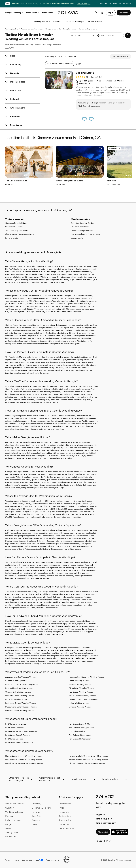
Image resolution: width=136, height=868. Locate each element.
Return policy (65, 820)
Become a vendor (95, 21)
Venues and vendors (15, 804)
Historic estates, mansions (88, 29)
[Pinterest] (101, 842)
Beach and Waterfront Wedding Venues (22, 684)
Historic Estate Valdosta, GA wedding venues (24, 763)
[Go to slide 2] (57, 87)
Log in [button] (111, 13)
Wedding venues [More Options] (42, 21)
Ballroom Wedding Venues (16, 681)
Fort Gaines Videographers (80, 735)
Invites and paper (13, 820)
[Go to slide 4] (61, 87)
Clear (78, 64)
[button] (93, 35)
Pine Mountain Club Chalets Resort (20, 234)
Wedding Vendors (12, 29)
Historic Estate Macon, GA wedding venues (23, 756)
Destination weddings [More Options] (75, 21)
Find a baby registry (107, 823)
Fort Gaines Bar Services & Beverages (21, 731)
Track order (64, 812)
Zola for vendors (125, 4)
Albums (9, 828)
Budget (9, 824)
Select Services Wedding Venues (83, 696)
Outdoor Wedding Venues (80, 707)
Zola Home (113, 4)
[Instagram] (107, 842)
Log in (101, 815)
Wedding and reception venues (32, 29)
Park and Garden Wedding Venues (20, 711)
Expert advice (33, 13)
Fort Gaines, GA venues (67, 29)
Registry (9, 816)
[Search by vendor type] (82, 35)
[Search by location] (111, 35)
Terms (72, 4)
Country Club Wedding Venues (18, 692)
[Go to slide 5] (63, 87)
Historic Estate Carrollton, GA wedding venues (88, 760)
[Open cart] (102, 13)
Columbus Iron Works (14, 227)
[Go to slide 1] (55, 87)
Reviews (36, 812)
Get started (103, 832)
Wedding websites (14, 812)
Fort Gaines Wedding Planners (82, 728)
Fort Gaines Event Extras (16, 724)
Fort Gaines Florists (77, 731)
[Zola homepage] (68, 13)
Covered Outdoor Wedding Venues (84, 699)
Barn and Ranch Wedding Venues (19, 688)
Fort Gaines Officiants (14, 728)
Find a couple (48, 13)
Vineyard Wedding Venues (80, 684)
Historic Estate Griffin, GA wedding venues (87, 763)
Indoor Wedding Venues (79, 703)
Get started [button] (124, 13)
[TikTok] (110, 842)
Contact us (64, 824)
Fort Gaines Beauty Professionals (19, 743)
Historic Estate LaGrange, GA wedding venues (88, 756)
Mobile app (11, 837)
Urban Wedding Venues (79, 681)
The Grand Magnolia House (17, 230)
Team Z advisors (66, 828)
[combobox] (110, 35)
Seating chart (12, 832)
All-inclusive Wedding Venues (81, 688)
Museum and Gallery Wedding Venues (21, 707)
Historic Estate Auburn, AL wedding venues (24, 760)
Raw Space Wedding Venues (81, 692)
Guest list (10, 808)
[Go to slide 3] (59, 87)
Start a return (65, 816)
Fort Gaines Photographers (80, 739)
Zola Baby (104, 4)
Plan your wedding (14, 13)
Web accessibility (53, 860)
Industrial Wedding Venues (16, 699)
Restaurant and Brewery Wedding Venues (86, 677)
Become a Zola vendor (43, 808)
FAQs (61, 808)
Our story (36, 804)
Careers (36, 820)
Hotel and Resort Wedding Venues (20, 696)
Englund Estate (12, 238)
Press (35, 824)
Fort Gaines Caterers (14, 739)
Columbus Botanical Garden (17, 223)
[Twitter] (104, 842)
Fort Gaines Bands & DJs (79, 724)
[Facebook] (97, 842)
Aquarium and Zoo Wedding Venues (20, 677)
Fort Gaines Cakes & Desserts (18, 735)
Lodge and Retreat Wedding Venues (20, 703)
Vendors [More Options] (57, 21)
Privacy (8, 860)
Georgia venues (51, 29)
